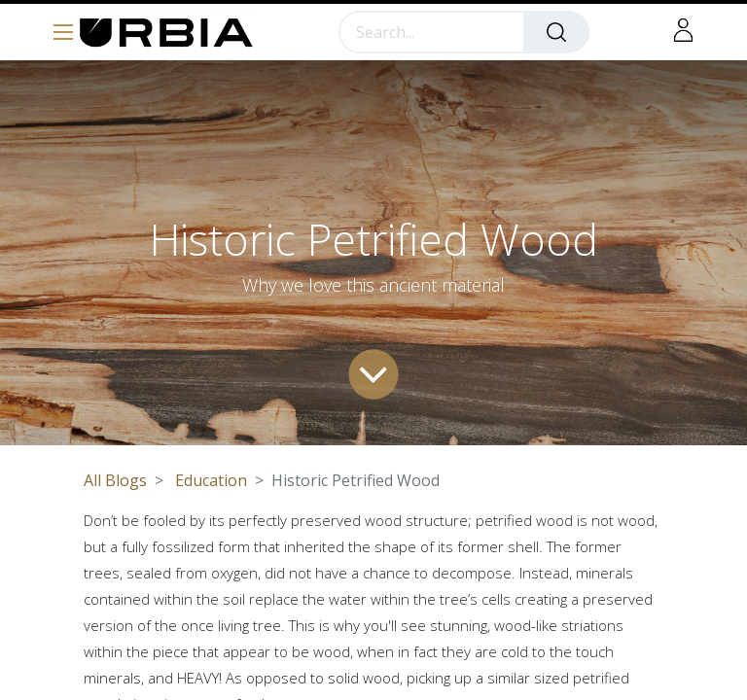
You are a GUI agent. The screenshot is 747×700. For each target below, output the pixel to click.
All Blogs (115, 480)
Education (211, 480)
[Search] (556, 32)
